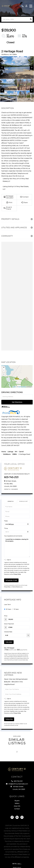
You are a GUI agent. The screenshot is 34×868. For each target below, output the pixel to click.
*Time (6, 528)
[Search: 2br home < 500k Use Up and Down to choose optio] (15, 19)
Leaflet (14, 387)
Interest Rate (8, 632)
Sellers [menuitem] (17, 803)
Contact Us (7, 489)
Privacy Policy (17, 574)
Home (4, 452)
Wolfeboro (7, 454)
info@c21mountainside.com (17, 784)
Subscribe (9, 719)
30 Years (8, 609)
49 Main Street (17, 788)
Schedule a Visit (23, 501)
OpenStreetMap (22, 387)
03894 (14, 454)
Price (6, 616)
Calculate (9, 642)
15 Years (15, 609)
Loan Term (7, 605)
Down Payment (9, 624)
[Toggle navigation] (31, 6)
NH (16, 452)
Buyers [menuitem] (17, 801)
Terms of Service (16, 587)
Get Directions (17, 402)
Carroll (21, 452)
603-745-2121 (23, 6)
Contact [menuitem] (17, 809)
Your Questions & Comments (13, 536)
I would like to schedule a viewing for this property (17, 547)
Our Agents (15, 489)
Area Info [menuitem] (17, 806)
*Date (6, 521)
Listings (10, 452)
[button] (31, 19)
